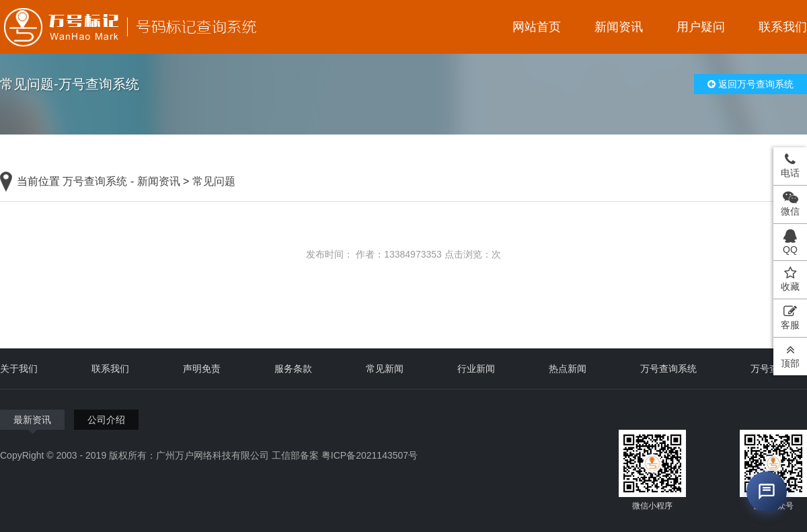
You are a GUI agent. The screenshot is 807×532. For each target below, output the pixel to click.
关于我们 (19, 369)
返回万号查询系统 (751, 84)
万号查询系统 (95, 181)
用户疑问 (701, 27)
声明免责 (202, 369)
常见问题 (214, 181)
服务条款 (293, 369)
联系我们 (783, 27)
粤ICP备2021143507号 (370, 455)
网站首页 (537, 27)
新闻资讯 (619, 27)
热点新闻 (568, 369)
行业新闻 (476, 369)
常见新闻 (385, 369)
